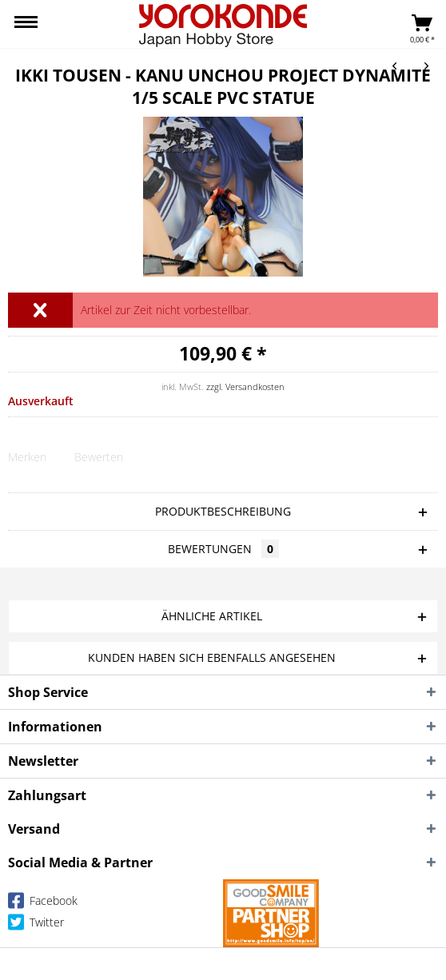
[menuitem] (26, 24)
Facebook (43, 904)
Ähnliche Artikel (212, 616)
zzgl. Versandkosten (245, 386)
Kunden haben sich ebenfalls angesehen (212, 657)
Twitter (36, 925)
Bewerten (99, 457)
